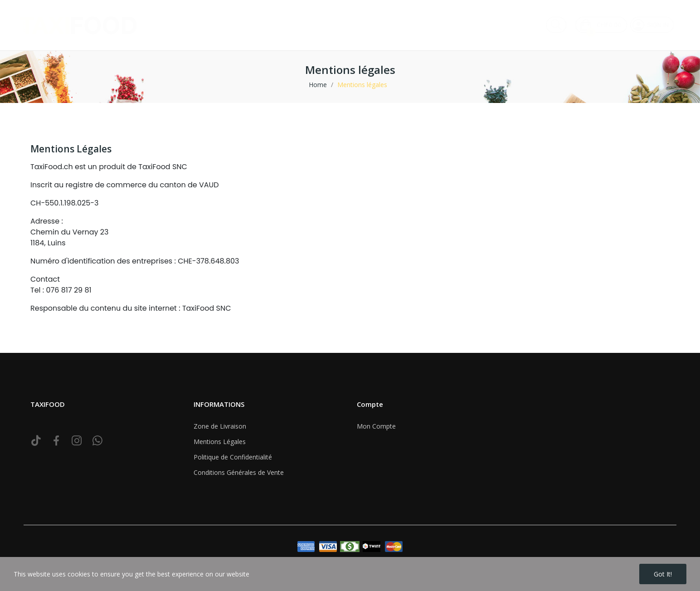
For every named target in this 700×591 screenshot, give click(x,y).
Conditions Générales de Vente (239, 472)
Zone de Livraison (220, 426)
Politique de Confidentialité (233, 457)
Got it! (663, 574)
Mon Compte (376, 426)
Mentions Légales (220, 442)
